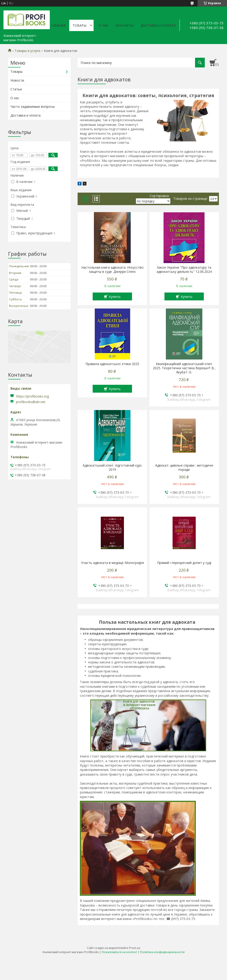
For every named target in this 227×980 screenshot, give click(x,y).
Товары (79, 25)
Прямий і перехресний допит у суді (184, 563)
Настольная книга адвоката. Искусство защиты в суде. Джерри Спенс (112, 270)
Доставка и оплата (158, 25)
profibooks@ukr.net (31, 402)
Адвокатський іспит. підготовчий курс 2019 (112, 468)
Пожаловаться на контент (119, 952)
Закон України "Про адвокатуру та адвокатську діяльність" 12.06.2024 (184, 270)
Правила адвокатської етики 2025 (112, 364)
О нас (104, 25)
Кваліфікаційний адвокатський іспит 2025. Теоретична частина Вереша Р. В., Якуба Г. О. (184, 368)
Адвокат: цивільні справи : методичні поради (184, 468)
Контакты (125, 25)
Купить (115, 296)
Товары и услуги (27, 51)
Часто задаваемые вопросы (33, 107)
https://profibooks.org (33, 396)
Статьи (16, 89)
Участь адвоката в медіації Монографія (112, 563)
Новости (17, 80)
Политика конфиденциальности (162, 952)
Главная (58, 25)
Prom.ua (135, 948)
